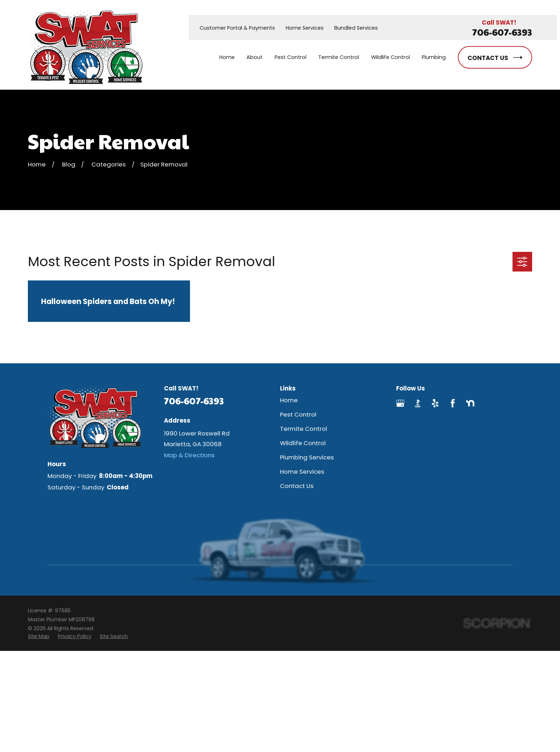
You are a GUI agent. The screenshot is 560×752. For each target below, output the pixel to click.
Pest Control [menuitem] (291, 57)
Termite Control (304, 429)
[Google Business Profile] (400, 403)
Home (289, 400)
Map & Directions (189, 455)
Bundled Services (356, 28)
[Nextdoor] (470, 403)
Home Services (305, 28)
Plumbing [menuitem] (434, 57)
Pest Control (298, 414)
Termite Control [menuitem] (339, 57)
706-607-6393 (502, 32)
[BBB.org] (418, 403)
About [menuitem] (254, 57)
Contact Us (297, 486)
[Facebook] (453, 403)
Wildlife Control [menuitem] (391, 57)
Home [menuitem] (227, 57)
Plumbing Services (307, 457)
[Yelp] (435, 403)
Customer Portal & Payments (237, 28)
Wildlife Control (303, 443)
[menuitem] (39, 636)
